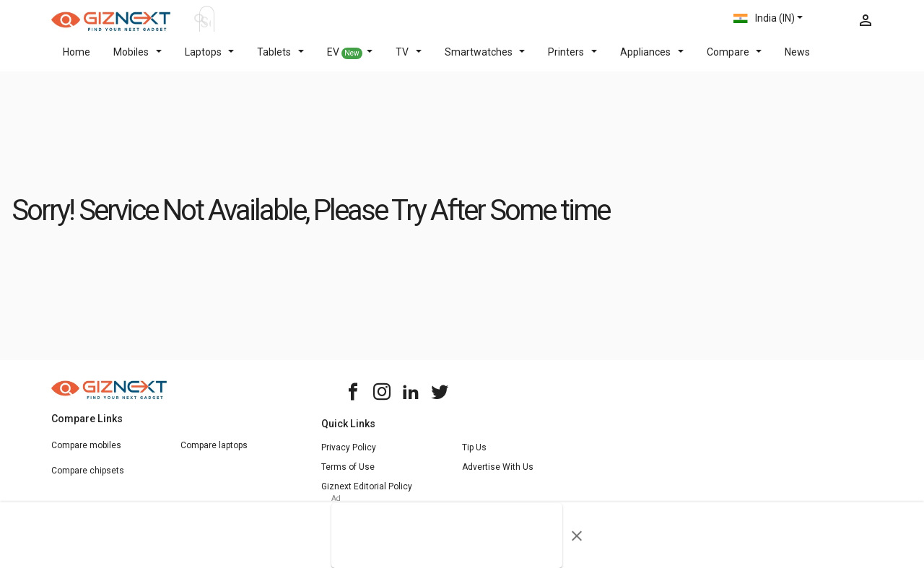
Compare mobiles (86, 454)
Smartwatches (485, 61)
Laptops (210, 61)
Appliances (652, 61)
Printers (572, 61)
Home (77, 61)
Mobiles (138, 61)
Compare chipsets (88, 479)
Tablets (280, 61)
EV (350, 61)
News (797, 61)
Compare (735, 61)
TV (409, 61)
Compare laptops (214, 454)
